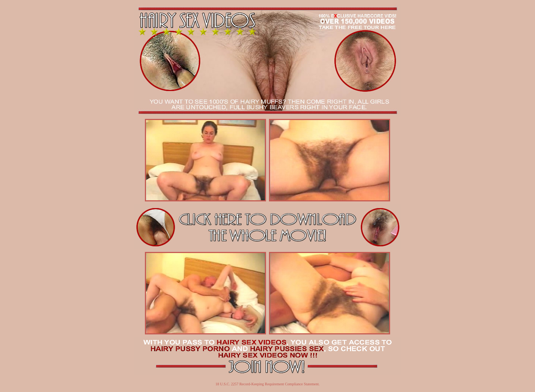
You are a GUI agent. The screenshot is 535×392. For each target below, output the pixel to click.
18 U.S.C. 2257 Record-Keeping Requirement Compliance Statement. (268, 384)
